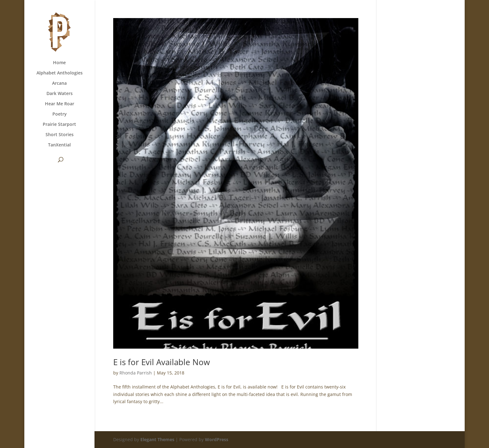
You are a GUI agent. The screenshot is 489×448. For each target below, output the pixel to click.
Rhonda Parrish (136, 373)
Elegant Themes (157, 439)
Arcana (59, 83)
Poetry (60, 114)
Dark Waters (60, 94)
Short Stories (60, 135)
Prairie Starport (59, 125)
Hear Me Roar (60, 104)
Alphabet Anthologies (60, 73)
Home (59, 63)
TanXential (59, 145)
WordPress (217, 439)
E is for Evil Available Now (162, 362)
